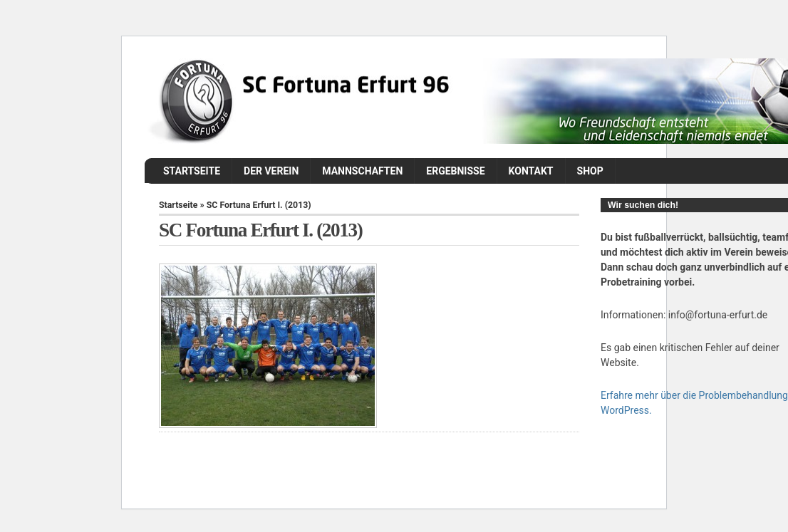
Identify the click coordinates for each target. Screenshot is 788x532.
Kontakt (531, 171)
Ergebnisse (455, 171)
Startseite (192, 171)
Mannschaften (362, 171)
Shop (590, 171)
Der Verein (271, 171)
